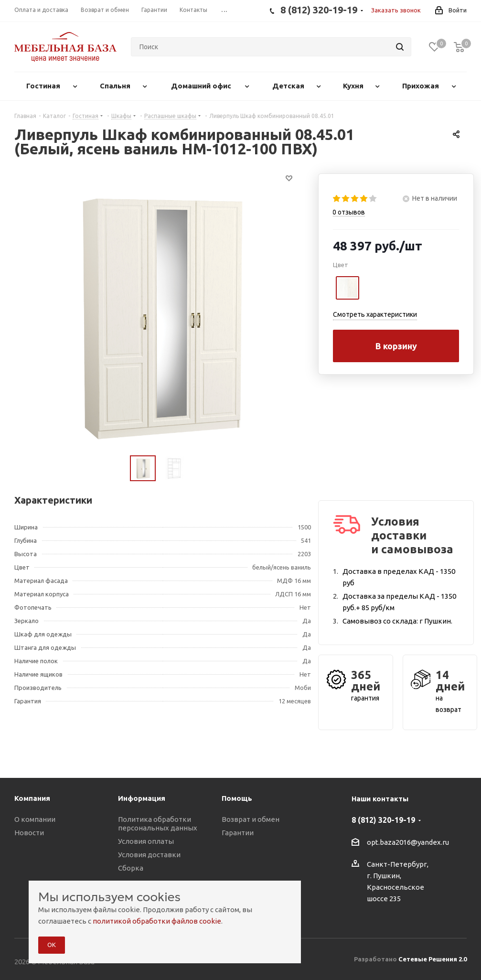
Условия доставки (149, 855)
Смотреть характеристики (375, 314)
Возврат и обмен (251, 819)
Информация (142, 798)
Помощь (237, 798)
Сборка (131, 868)
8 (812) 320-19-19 (383, 820)
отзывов (349, 212)
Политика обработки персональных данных (158, 824)
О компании (35, 819)
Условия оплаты (146, 841)
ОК (52, 945)
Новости (29, 833)
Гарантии (238, 833)
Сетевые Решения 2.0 (433, 959)
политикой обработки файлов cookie (157, 921)
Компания (32, 798)
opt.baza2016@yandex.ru (408, 842)
